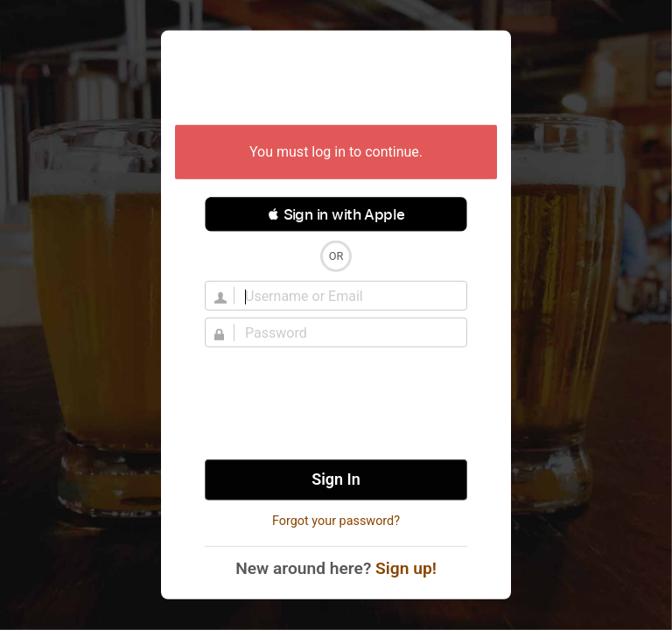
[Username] (346, 296)
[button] (336, 214)
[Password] (346, 332)
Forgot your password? (336, 521)
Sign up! (406, 568)
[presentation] (336, 403)
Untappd (336, 80)
